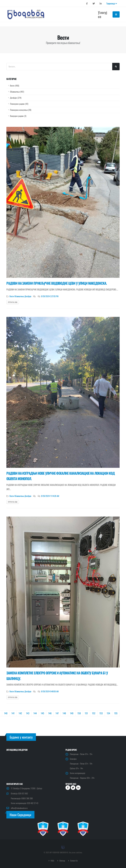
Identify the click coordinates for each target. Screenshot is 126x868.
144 (35, 713)
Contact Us (74, 861)
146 (50, 713)
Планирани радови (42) (19, 104)
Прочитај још (13, 302)
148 (64, 713)
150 (79, 713)
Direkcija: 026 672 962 (19, 793)
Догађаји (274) (16, 98)
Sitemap (62, 861)
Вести (12, 296)
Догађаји (28, 296)
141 (13, 713)
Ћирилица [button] (112, 3)
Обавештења (19, 296)
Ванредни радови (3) (18, 116)
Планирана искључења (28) (21, 110)
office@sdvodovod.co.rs (20, 808)
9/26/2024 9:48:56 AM (50, 691)
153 (101, 713)
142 (20, 713)
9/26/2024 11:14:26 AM (50, 496)
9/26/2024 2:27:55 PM (50, 296)
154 (108, 713)
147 (57, 713)
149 (72, 713)
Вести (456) (15, 86)
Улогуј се (103, 14)
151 (86, 713)
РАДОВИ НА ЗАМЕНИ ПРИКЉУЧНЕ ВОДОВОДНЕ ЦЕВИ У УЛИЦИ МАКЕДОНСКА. (57, 283)
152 (94, 713)
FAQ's (52, 861)
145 (42, 713)
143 (28, 713)
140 (6, 713)
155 (116, 713)
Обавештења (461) (17, 92)
